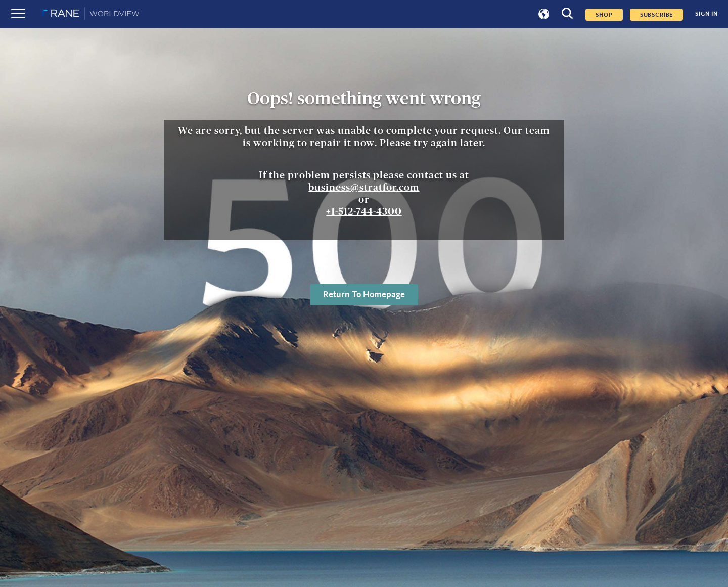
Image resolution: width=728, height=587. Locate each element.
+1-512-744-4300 (364, 212)
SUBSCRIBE (657, 15)
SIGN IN (707, 14)
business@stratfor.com (364, 188)
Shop (604, 15)
